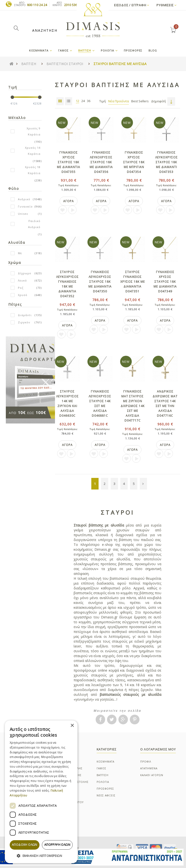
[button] (41, 856)
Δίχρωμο (25, 273)
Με (20, 253)
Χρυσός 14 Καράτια (33, 151)
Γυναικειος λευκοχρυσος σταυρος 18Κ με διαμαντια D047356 (101, 162)
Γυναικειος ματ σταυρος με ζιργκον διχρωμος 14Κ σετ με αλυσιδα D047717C (133, 406)
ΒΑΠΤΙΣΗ (103, 775)
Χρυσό (23, 295)
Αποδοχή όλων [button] (25, 845)
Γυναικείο (25, 206)
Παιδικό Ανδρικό (34, 224)
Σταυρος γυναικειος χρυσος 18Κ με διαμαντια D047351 (133, 282)
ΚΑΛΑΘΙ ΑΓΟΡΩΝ (152, 775)
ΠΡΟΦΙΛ (146, 762)
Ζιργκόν (24, 322)
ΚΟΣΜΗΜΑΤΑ (105, 762)
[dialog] (41, 792)
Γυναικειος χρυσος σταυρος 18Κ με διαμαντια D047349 (165, 282)
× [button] (72, 726)
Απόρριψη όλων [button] (57, 845)
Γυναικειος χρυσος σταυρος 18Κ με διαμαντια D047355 (69, 162)
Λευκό (22, 280)
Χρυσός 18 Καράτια (33, 170)
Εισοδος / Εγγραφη (132, 5)
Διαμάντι (25, 315)
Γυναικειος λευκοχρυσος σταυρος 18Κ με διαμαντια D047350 (100, 282)
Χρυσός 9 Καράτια (34, 131)
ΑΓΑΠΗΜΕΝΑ (149, 768)
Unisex (23, 214)
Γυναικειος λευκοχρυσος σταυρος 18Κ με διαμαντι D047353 (167, 162)
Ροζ (21, 288)
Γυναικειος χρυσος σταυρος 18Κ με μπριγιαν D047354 (134, 162)
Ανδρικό (24, 199)
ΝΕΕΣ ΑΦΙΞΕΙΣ (106, 795)
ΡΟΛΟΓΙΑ (103, 782)
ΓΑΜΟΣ (101, 768)
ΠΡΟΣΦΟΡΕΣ (105, 789)
